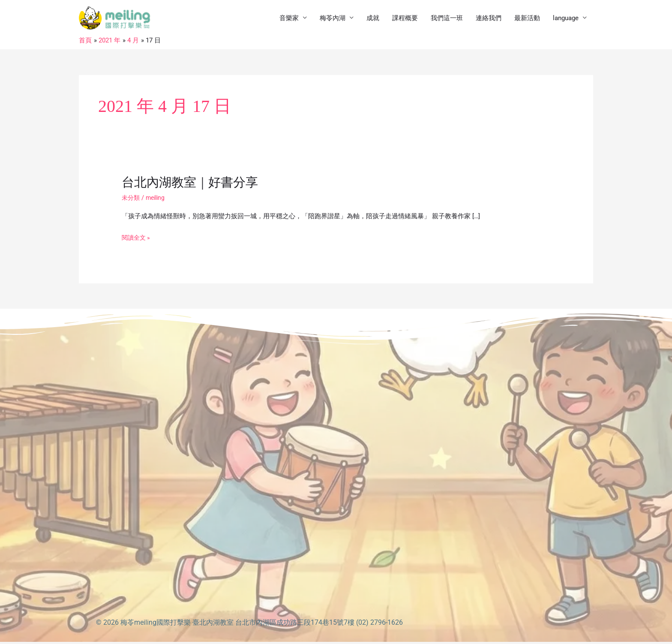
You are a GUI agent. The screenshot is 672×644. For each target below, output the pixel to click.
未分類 (131, 200)
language (566, 19)
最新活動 (527, 19)
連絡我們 (489, 19)
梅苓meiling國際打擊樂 (156, 624)
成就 (373, 19)
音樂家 (289, 19)
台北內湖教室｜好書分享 (192, 185)
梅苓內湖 (333, 19)
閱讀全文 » (137, 240)
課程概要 (405, 19)
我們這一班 (447, 19)
